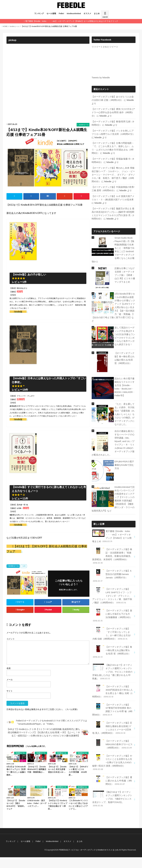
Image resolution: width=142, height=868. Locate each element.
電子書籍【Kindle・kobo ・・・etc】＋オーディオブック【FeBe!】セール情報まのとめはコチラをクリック (72, 21)
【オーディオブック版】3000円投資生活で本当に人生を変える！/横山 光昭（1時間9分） (112, 679)
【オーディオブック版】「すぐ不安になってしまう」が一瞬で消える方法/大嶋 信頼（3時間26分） (112, 623)
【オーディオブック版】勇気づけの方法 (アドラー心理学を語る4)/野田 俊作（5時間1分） (113, 112)
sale (24, 577)
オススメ (87, 13)
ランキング (39, 13)
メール (10, 690)
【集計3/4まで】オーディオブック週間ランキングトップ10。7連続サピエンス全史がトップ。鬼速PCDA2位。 (112, 783)
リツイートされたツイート (105, 47)
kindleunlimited (74, 13)
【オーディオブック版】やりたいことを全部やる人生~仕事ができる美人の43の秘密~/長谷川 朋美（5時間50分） (112, 748)
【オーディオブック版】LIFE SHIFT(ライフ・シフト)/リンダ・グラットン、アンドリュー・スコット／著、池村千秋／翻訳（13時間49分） (112, 586)
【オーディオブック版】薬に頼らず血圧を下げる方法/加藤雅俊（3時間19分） (112, 606)
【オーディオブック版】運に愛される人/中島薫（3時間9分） (112, 766)
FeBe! (61, 13)
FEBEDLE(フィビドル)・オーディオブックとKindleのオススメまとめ (88, 861)
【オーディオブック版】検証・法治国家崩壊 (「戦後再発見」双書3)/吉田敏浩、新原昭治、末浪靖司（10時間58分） (112, 548)
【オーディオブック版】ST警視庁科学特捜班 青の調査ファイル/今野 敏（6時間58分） (112, 697)
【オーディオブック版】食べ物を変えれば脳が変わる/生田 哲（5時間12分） (112, 641)
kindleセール (14, 577)
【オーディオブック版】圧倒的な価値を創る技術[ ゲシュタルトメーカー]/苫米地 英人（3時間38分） (112, 715)
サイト (10, 702)
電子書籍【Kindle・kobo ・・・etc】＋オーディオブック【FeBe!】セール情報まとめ (113, 529)
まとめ (97, 13)
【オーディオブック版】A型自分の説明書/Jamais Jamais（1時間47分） (112, 567)
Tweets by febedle (101, 77)
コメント (11, 650)
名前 (9, 679)
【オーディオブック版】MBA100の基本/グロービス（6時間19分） (112, 730)
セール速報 (51, 13)
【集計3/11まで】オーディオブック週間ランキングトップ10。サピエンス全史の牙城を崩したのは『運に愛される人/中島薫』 (112, 660)
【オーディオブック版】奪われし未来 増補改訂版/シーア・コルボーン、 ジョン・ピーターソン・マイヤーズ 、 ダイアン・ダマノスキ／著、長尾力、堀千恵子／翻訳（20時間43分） (113, 173)
